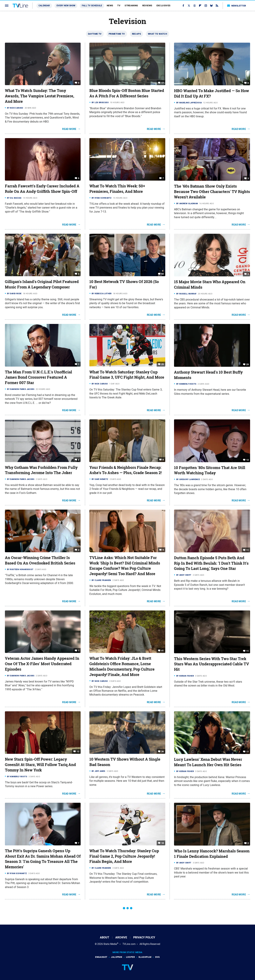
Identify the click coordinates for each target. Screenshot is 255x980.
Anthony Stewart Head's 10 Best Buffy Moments (208, 375)
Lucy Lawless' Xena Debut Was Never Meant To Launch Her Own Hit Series (208, 762)
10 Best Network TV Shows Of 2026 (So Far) (124, 284)
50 (163, 274)
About (105, 937)
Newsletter (237, 6)
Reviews (147, 6)
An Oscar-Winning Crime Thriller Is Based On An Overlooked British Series (40, 560)
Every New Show (66, 6)
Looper (130, 957)
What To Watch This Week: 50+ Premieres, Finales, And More (117, 189)
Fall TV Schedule (92, 6)
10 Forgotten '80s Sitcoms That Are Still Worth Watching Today (210, 470)
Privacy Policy (144, 937)
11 (248, 550)
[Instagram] (206, 6)
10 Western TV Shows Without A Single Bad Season (125, 762)
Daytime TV (95, 34)
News (110, 6)
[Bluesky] (211, 6)
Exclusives (164, 6)
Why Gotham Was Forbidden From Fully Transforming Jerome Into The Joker (41, 470)
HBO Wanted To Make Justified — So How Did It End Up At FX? (212, 93)
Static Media (110, 944)
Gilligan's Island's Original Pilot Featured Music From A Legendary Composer (42, 284)
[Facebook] (183, 6)
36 (163, 751)
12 (248, 460)
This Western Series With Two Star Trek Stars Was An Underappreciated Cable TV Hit (212, 664)
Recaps (136, 34)
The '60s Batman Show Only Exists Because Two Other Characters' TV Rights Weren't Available (212, 192)
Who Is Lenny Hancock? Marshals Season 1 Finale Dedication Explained (212, 854)
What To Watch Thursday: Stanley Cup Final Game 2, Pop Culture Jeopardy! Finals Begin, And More (124, 856)
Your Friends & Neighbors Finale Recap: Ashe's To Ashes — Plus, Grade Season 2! (125, 470)
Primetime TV (117, 34)
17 (163, 83)
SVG (157, 957)
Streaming (131, 6)
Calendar (44, 6)
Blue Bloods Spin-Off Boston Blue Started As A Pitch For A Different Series (127, 93)
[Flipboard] (200, 6)
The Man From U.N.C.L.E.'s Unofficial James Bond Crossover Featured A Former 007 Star (38, 377)
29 (248, 364)
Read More (69, 129)
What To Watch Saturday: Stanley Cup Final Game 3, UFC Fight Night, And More (127, 375)
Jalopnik (117, 957)
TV (119, 6)
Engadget (101, 957)
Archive (121, 937)
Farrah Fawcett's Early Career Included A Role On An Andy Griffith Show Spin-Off (42, 189)
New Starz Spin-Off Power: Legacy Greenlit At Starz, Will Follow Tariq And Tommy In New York (40, 765)
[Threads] (195, 6)
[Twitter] (189, 6)
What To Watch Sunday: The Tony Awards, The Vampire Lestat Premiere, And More (40, 96)
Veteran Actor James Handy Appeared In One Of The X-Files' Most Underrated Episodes (42, 664)
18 (163, 843)
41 (163, 651)
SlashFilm (145, 957)
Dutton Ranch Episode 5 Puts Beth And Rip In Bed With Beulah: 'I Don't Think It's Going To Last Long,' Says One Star (211, 563)
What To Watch (157, 34)
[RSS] (217, 6)
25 (163, 364)
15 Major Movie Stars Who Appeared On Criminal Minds (210, 285)
